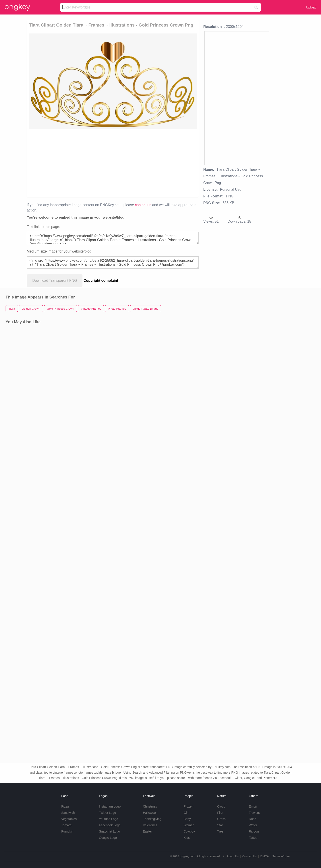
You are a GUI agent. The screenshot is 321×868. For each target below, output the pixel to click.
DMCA (265, 856)
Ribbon (254, 831)
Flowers (254, 813)
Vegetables (69, 819)
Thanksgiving (152, 819)
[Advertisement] (81, 163)
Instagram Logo (110, 806)
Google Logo (108, 838)
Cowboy (189, 831)
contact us (143, 205)
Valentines (150, 825)
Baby (187, 819)
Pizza (65, 806)
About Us (233, 856)
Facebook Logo (110, 825)
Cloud (221, 806)
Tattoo (253, 838)
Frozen (189, 806)
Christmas (150, 806)
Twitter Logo (107, 813)
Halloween (150, 813)
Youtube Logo (109, 819)
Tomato (66, 825)
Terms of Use (281, 856)
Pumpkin (67, 831)
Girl (186, 813)
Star (220, 825)
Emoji (253, 806)
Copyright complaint (101, 281)
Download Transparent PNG (55, 281)
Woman (189, 825)
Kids (187, 838)
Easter (147, 831)
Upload (311, 7)
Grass (221, 819)
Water (253, 825)
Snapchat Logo (109, 831)
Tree (220, 831)
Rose (252, 819)
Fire (220, 813)
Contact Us (249, 856)
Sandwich (68, 813)
